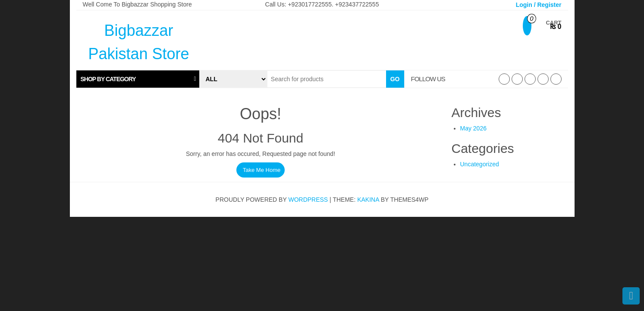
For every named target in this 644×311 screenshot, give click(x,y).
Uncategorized (480, 164)
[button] (138, 79)
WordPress (308, 200)
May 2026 (473, 128)
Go (395, 79)
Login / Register (539, 5)
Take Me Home (262, 170)
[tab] (138, 79)
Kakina (368, 200)
